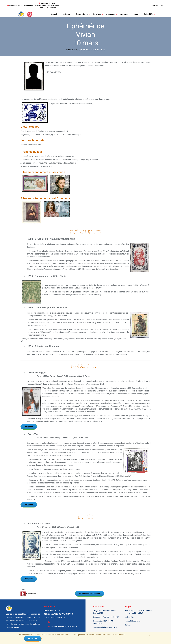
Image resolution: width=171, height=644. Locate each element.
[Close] (150, 635)
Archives (124, 14)
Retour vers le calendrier (90, 594)
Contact (155, 6)
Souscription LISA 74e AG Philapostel (103, 622)
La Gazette (129, 617)
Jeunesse (111, 14)
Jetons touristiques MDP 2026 (105, 627)
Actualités (148, 14)
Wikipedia (29, 427)
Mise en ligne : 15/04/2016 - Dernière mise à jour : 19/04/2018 (138, 612)
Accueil (54, 14)
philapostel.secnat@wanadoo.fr (20, 6)
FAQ (162, 6)
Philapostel (72, 50)
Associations (82, 14)
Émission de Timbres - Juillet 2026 (106, 617)
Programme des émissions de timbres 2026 (105, 612)
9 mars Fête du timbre (133, 621)
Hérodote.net (28, 594)
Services (97, 14)
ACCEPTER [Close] (33, 639)
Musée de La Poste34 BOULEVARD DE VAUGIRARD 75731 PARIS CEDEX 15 (47, 6)
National (67, 14)
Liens (136, 14)
